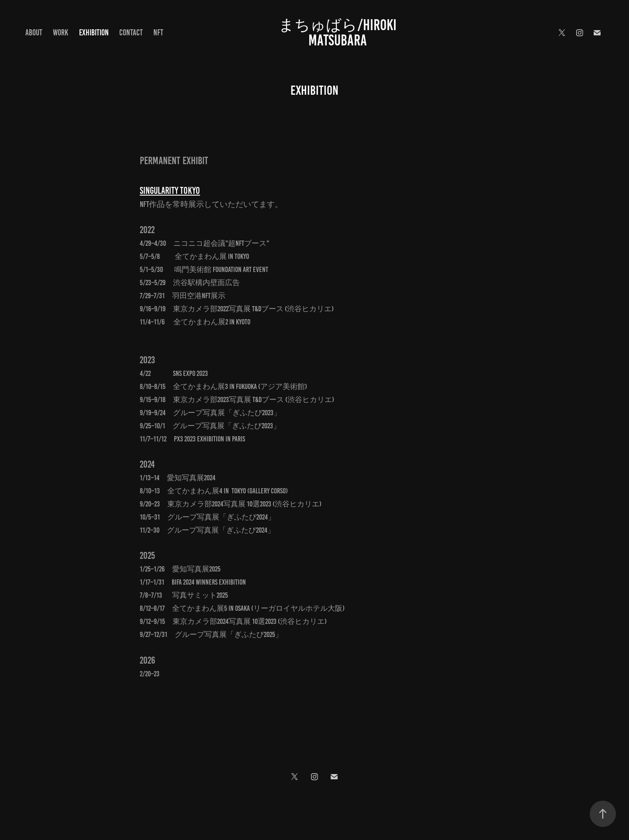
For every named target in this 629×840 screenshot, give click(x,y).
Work (60, 33)
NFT (158, 33)
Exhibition (94, 33)
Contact (131, 33)
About (34, 33)
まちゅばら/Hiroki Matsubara (339, 33)
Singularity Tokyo (170, 191)
